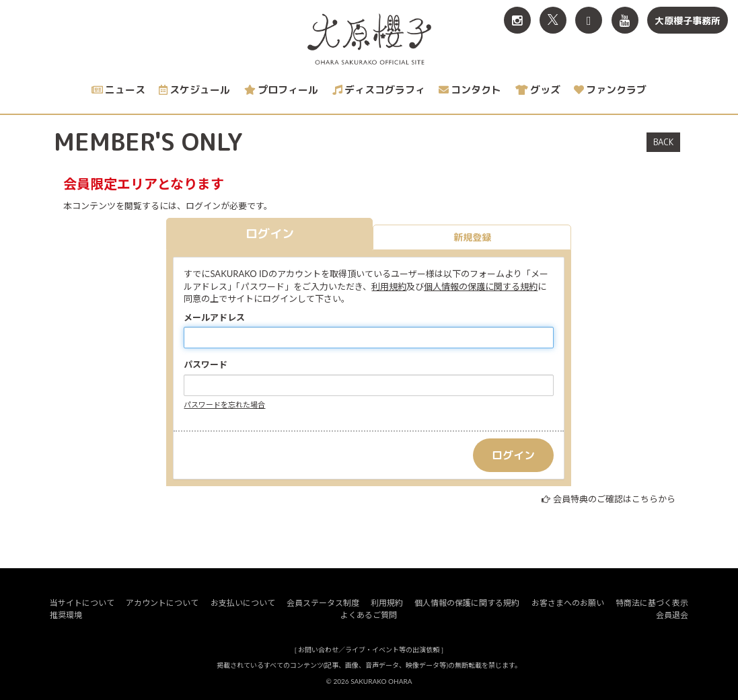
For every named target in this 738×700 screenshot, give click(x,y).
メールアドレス (214, 317)
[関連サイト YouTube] (625, 20)
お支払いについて (243, 603)
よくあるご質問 (369, 615)
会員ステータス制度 (323, 603)
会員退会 (672, 615)
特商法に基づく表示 (652, 603)
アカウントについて (162, 603)
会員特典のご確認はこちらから (614, 499)
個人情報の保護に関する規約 (481, 286)
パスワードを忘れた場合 (224, 404)
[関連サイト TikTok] (589, 20)
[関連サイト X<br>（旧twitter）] (553, 20)
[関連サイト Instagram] (517, 20)
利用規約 (389, 286)
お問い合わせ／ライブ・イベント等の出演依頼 (369, 650)
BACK (663, 142)
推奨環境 (66, 615)
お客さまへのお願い (568, 603)
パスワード (206, 364)
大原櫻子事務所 (688, 21)
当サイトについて (82, 603)
